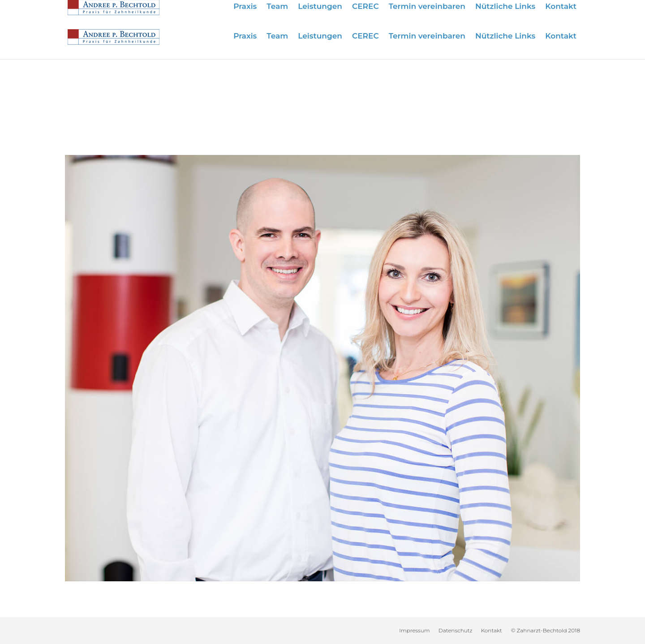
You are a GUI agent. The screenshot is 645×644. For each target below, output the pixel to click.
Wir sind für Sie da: (394, 10)
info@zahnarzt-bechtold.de (535, 10)
